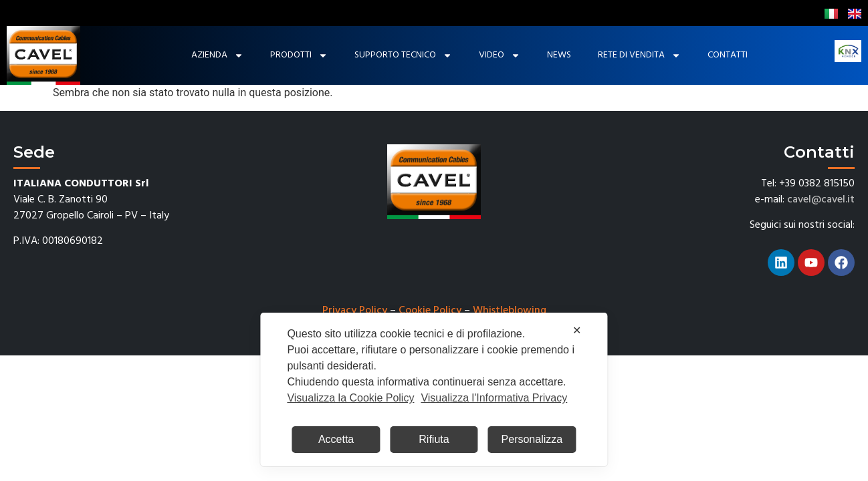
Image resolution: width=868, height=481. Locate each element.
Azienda (217, 55)
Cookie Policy (430, 311)
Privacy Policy (355, 311)
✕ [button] (577, 330)
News (559, 55)
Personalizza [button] (532, 439)
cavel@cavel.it (821, 200)
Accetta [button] (336, 439)
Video (500, 55)
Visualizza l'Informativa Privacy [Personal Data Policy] (494, 398)
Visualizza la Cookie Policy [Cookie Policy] (350, 398)
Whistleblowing (510, 311)
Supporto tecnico (403, 55)
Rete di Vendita (639, 55)
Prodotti (299, 55)
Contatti (728, 55)
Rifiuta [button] (434, 439)
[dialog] (434, 389)
